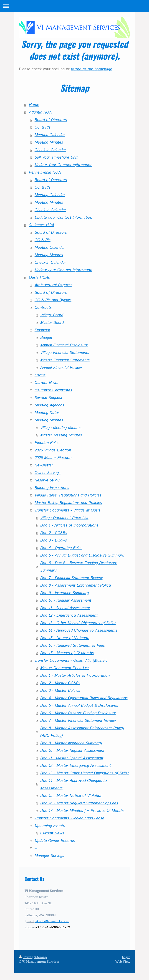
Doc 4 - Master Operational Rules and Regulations (84, 698)
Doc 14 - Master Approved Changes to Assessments (74, 784)
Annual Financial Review (61, 368)
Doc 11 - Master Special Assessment (72, 758)
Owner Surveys (48, 473)
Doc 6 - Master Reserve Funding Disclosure (78, 713)
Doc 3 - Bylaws (54, 540)
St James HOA (42, 225)
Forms (40, 375)
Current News (46, 383)
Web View (123, 962)
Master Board (52, 323)
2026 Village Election (53, 450)
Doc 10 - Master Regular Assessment (72, 751)
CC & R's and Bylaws (53, 300)
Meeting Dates (47, 413)
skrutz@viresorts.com (52, 921)
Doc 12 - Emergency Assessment (69, 615)
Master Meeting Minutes (61, 435)
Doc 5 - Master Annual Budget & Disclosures (79, 706)
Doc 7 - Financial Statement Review (71, 578)
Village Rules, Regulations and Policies (68, 495)
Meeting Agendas (49, 405)
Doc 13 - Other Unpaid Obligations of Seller (78, 623)
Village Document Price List (64, 518)
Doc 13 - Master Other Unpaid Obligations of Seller (85, 773)
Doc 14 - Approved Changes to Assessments (79, 631)
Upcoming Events (50, 826)
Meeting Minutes (49, 142)
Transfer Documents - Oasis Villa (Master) (71, 661)
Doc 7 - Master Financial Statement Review (78, 721)
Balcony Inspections (52, 488)
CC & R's (43, 127)
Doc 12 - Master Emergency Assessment (76, 766)
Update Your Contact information (63, 165)
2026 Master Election (53, 458)
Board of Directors (51, 120)
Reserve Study (47, 480)
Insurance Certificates (53, 390)
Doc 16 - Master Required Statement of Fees (79, 803)
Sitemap (40, 957)
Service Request (48, 398)
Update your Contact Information (63, 218)
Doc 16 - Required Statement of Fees (73, 646)
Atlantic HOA (40, 112)
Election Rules (47, 443)
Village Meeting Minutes (61, 428)
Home (34, 105)
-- (36, 848)
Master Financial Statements (65, 360)
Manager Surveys (49, 856)
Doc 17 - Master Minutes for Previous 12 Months (82, 811)
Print (26, 957)
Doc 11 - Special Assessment (65, 608)
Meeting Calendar (50, 135)
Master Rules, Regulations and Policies (68, 503)
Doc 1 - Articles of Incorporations (69, 525)
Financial (42, 330)
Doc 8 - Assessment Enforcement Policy (76, 585)
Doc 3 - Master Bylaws (60, 691)
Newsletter (44, 465)
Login (126, 957)
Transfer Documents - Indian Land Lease (69, 818)
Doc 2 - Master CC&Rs (60, 683)
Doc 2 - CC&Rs (54, 533)
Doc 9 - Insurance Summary (64, 593)
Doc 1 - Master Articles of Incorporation (75, 676)
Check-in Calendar (50, 150)
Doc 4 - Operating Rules (61, 548)
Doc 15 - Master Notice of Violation (71, 796)
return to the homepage (92, 69)
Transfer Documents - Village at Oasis (67, 510)
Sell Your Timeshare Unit (56, 157)
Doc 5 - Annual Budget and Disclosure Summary (82, 555)
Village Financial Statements (65, 353)
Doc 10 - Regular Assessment (66, 600)
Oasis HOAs (39, 278)
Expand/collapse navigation (74, 6)
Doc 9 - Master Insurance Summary (71, 743)
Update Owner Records (55, 841)
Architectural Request (53, 285)
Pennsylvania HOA (45, 172)
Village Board (52, 315)
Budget (46, 338)
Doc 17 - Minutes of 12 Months (67, 653)
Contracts (43, 308)
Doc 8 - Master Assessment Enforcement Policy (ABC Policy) (82, 732)
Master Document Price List (65, 668)
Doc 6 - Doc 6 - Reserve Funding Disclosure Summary (79, 567)
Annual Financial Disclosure (64, 345)
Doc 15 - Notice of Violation (65, 638)
